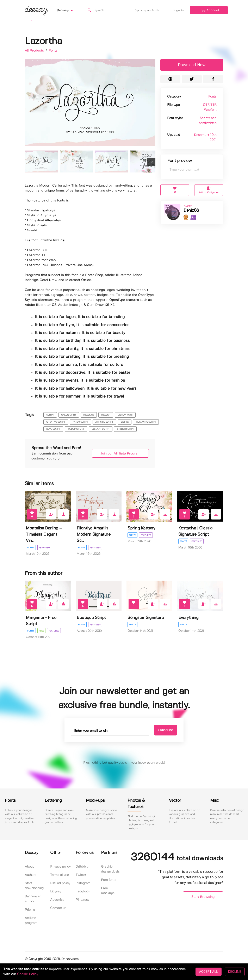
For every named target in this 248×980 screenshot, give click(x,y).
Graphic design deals (110, 869)
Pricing (30, 910)
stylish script (125, 429)
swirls (125, 422)
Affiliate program (31, 920)
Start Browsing (203, 897)
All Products (35, 51)
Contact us (58, 908)
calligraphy (69, 415)
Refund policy (60, 883)
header (106, 415)
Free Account (209, 10)
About (29, 867)
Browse (69, 11)
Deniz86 (191, 210)
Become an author (33, 899)
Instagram (83, 883)
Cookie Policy (28, 974)
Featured (44, 548)
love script (53, 429)
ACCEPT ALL (208, 972)
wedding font (76, 429)
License (56, 891)
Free (41, 631)
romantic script (146, 422)
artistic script (104, 422)
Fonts (53, 51)
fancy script (80, 422)
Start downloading (34, 886)
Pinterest (82, 900)
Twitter (81, 875)
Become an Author (151, 11)
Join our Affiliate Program (120, 454)
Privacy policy (60, 867)
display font (125, 415)
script (50, 415)
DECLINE (235, 972)
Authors (30, 875)
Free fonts (108, 880)
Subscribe (166, 730)
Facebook (83, 891)
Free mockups (108, 891)
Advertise (57, 900)
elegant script (101, 429)
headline (89, 415)
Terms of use (60, 875)
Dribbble (82, 867)
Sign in (179, 11)
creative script (56, 422)
